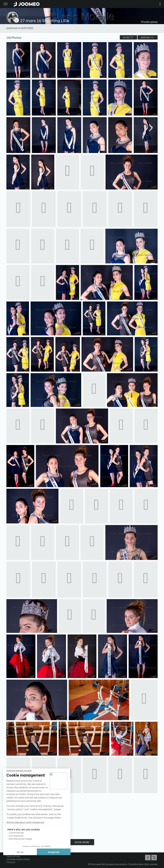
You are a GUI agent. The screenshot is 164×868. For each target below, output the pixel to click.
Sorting (148, 37)
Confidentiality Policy (18, 859)
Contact (11, 862)
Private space (149, 22)
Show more (82, 842)
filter (128, 37)
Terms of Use (13, 856)
